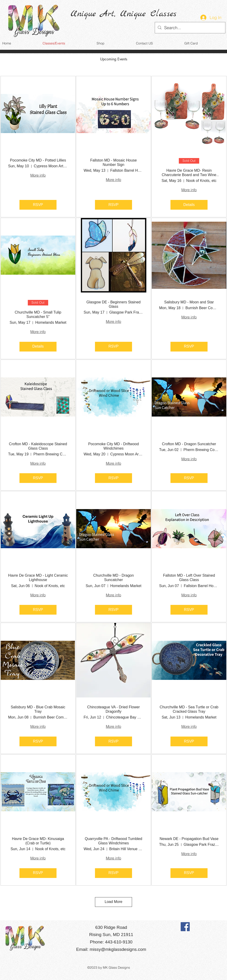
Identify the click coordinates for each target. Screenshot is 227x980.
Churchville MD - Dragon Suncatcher (113, 578)
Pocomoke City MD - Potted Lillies (38, 160)
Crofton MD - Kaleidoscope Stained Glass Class (38, 446)
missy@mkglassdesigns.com (118, 949)
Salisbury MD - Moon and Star (189, 302)
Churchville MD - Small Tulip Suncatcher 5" (38, 314)
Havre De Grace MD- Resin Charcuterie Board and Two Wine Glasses (189, 173)
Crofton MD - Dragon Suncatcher (189, 444)
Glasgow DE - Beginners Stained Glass (113, 304)
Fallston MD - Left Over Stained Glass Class (189, 578)
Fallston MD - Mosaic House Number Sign (114, 162)
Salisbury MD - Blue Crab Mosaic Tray (38, 709)
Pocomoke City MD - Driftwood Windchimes (114, 446)
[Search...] (190, 28)
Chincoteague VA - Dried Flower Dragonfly (113, 709)
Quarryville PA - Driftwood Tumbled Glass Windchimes (113, 841)
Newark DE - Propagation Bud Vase (189, 839)
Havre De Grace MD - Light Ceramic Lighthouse (38, 578)
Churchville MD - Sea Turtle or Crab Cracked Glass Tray (189, 709)
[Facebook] (185, 927)
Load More (114, 902)
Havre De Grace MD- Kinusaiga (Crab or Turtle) (38, 841)
